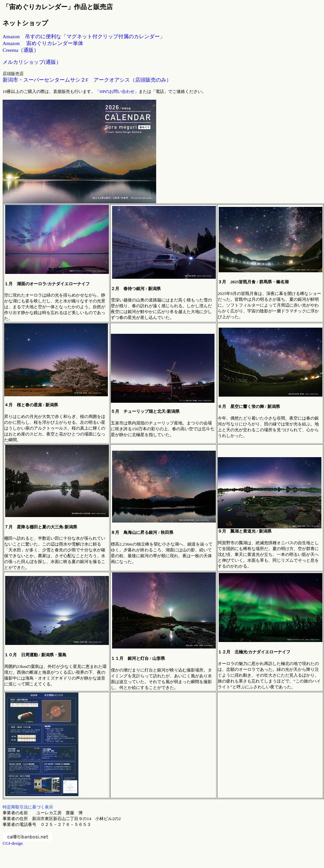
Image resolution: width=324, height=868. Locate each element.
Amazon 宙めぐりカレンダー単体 (43, 43)
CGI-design (13, 843)
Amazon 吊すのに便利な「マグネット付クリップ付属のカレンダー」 (84, 36)
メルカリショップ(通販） (32, 62)
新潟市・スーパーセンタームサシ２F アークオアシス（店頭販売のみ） (87, 80)
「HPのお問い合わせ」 (117, 91)
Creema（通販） (21, 50)
